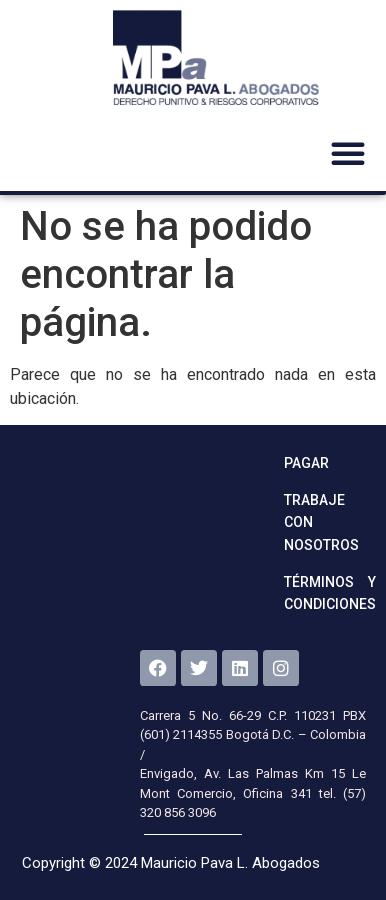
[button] (348, 153)
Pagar (306, 463)
